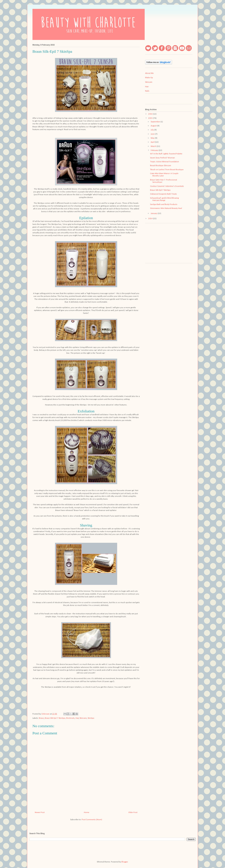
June (153, 134)
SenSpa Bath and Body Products (164, 204)
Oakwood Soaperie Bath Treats (163, 194)
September (156, 122)
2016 (151, 114)
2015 (151, 118)
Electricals (70, 718)
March (154, 146)
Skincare (83, 718)
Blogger (125, 862)
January (154, 213)
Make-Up (149, 78)
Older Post (133, 812)
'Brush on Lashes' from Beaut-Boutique (167, 170)
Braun (41, 718)
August (154, 126)
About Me (149, 73)
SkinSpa (91, 718)
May (153, 138)
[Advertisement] (161, 244)
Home (87, 812)
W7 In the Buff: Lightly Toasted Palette (166, 154)
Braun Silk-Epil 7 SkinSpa (55, 718)
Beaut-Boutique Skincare (161, 166)
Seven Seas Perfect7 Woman (162, 158)
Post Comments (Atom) (92, 820)
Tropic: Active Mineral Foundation (165, 162)
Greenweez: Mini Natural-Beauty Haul (166, 208)
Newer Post (40, 812)
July (153, 130)
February (155, 150)
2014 (151, 219)
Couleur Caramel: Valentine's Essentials (167, 186)
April (153, 142)
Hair (77, 718)
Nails (147, 91)
